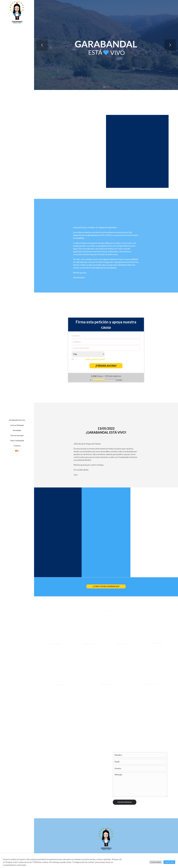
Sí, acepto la (90, 359)
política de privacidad (95, 359)
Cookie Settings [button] (156, 862)
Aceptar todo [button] (169, 862)
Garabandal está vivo (17, 420)
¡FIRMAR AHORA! (106, 366)
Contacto (17, 446)
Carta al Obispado (17, 425)
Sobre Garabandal (17, 441)
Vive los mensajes (17, 435)
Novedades (17, 430)
